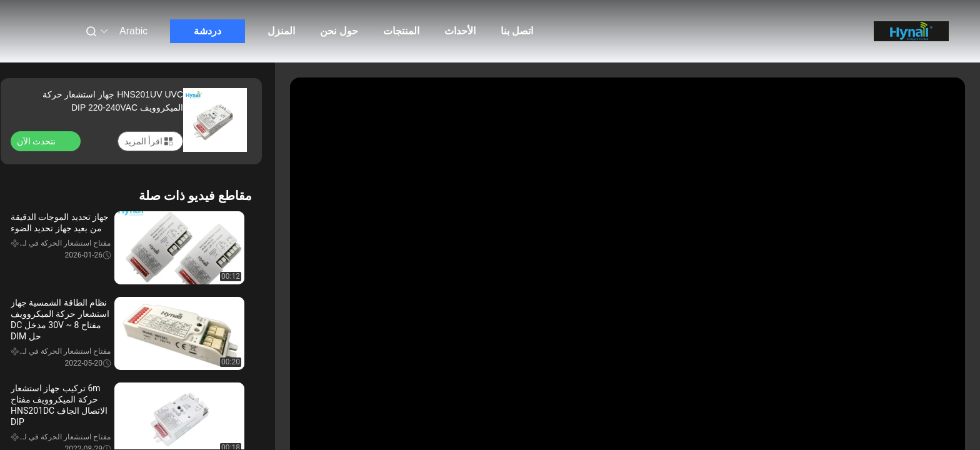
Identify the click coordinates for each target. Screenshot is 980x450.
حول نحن (339, 31)
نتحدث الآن (44, 141)
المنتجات (401, 31)
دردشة (207, 31)
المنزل (281, 31)
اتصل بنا (517, 31)
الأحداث (460, 31)
